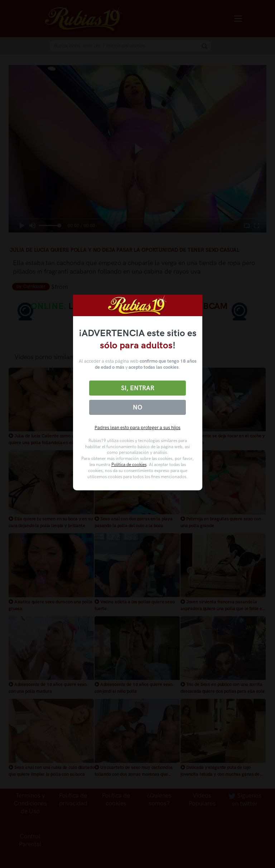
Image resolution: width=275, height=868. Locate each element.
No (137, 407)
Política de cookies (129, 465)
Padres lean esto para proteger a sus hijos (137, 428)
